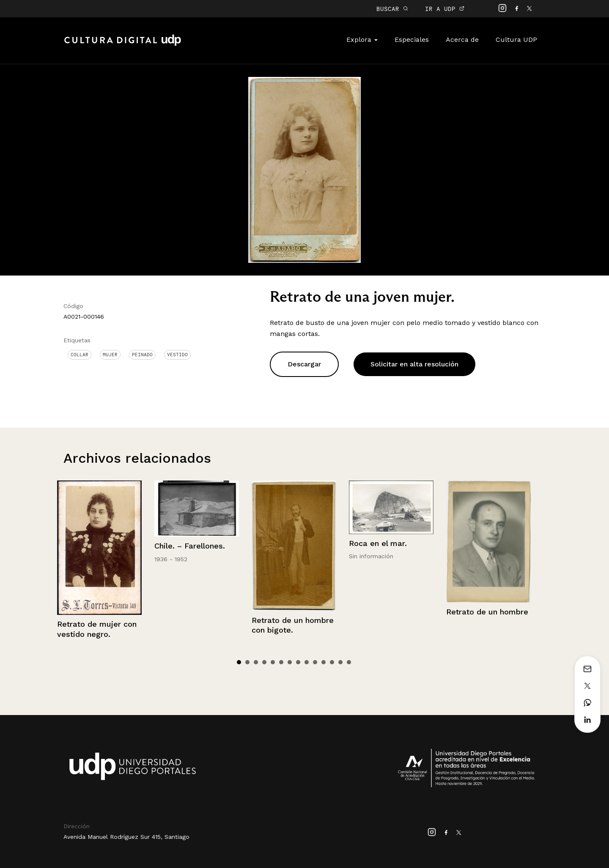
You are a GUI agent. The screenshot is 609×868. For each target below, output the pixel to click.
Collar (80, 355)
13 (340, 662)
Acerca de (462, 40)
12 (332, 662)
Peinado (142, 355)
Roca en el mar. (378, 543)
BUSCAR (392, 9)
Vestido (177, 355)
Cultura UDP (516, 40)
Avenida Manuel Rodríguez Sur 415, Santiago (126, 837)
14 (349, 662)
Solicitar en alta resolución (414, 364)
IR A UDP (445, 9)
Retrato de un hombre (487, 612)
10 (315, 662)
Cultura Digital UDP (123, 45)
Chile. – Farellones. (190, 546)
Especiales (412, 40)
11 (324, 662)
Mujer (110, 355)
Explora (362, 40)
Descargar (304, 364)
